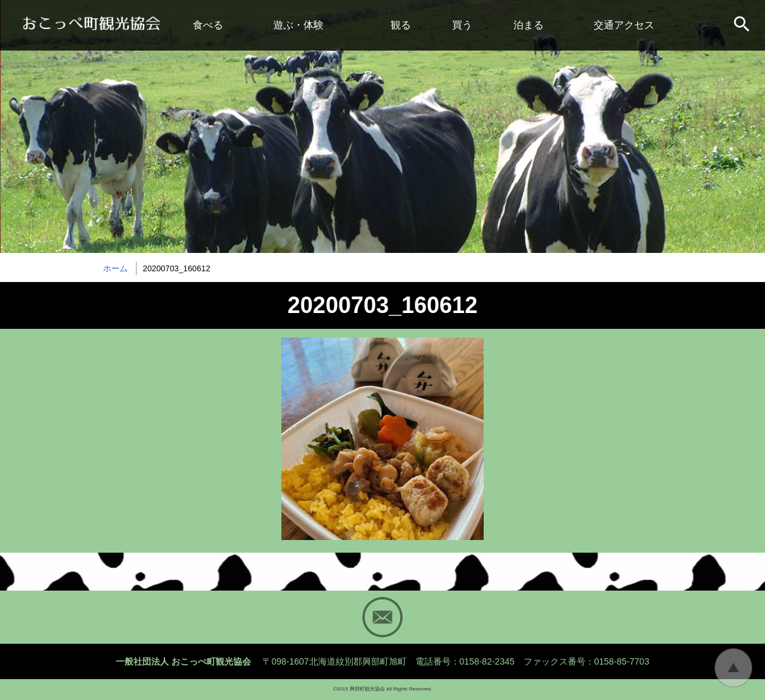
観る (401, 25)
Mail (382, 617)
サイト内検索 (743, 25)
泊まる (529, 25)
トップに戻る (733, 668)
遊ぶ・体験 (298, 25)
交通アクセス (624, 25)
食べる (208, 25)
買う (462, 25)
